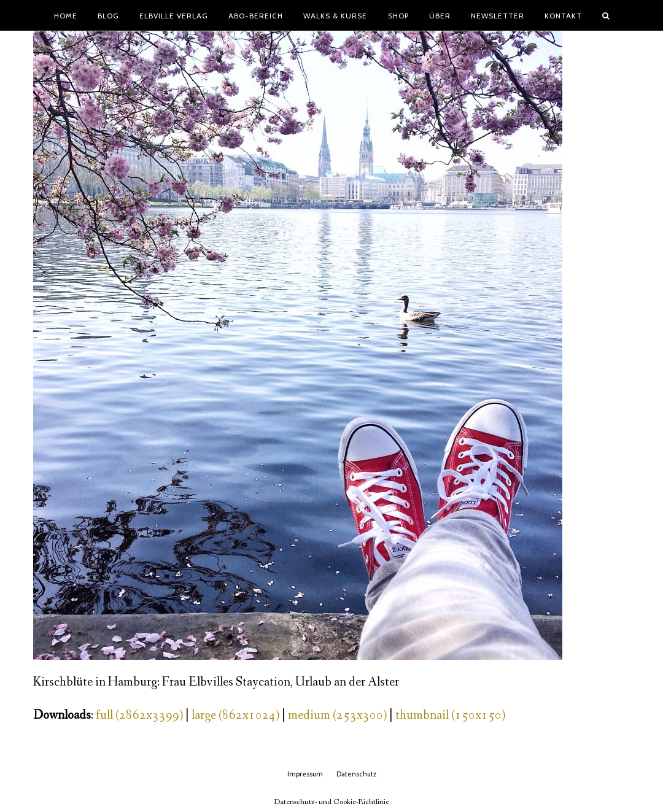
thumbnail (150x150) (450, 715)
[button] (606, 15)
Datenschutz (356, 774)
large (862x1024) (235, 715)
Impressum (305, 774)
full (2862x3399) (139, 715)
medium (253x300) (337, 715)
